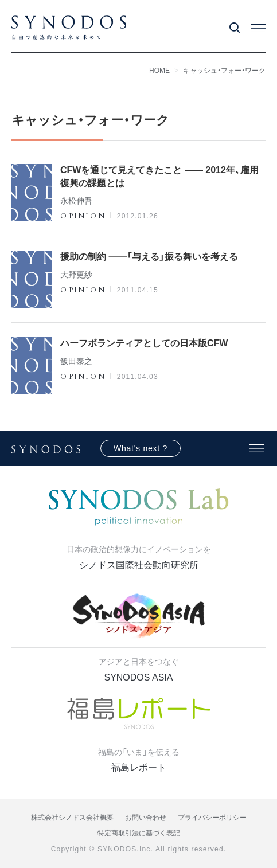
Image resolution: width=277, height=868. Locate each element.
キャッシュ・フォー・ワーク (224, 71)
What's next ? (141, 448)
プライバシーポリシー (212, 818)
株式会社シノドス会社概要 (72, 818)
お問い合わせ (146, 818)
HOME (159, 71)
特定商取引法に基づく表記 (139, 833)
